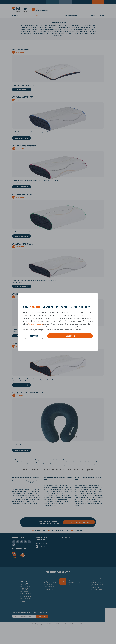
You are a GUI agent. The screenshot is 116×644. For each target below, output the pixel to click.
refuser (34, 336)
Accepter (70, 336)
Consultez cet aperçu (36, 324)
